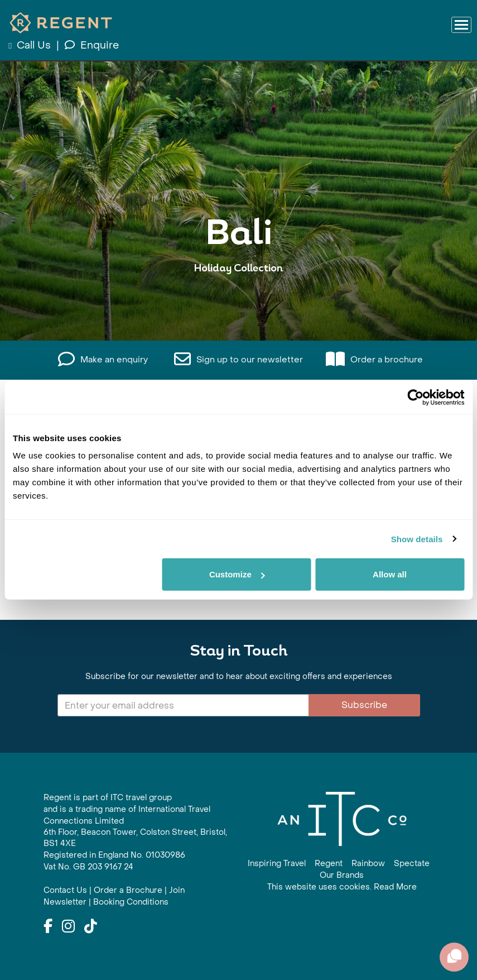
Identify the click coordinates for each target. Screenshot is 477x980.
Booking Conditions (131, 902)
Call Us (31, 46)
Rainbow (368, 864)
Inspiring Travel (277, 864)
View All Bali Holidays (238, 303)
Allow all (390, 574)
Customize (237, 574)
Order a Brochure (128, 890)
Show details (417, 539)
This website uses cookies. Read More (342, 887)
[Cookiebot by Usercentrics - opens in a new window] (415, 397)
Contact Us (65, 890)
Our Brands (342, 875)
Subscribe (364, 705)
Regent (329, 864)
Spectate (412, 864)
